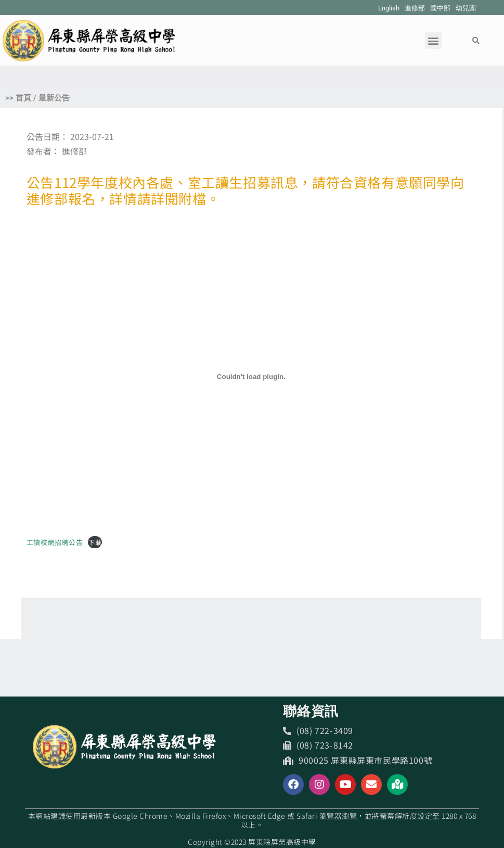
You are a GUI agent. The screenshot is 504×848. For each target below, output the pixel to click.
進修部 (415, 8)
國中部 (440, 8)
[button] (434, 40)
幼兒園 (466, 8)
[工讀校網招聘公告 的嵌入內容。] (251, 377)
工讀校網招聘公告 (55, 542)
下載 (95, 542)
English (389, 8)
